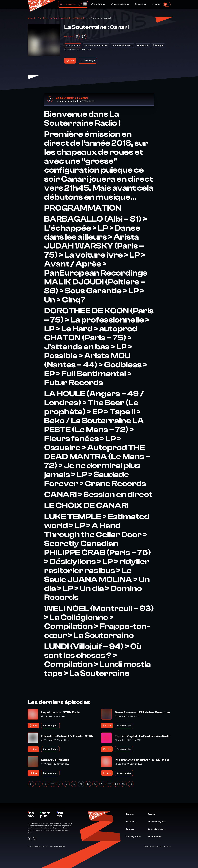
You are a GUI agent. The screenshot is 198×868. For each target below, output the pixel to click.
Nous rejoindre (120, 4)
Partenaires (133, 821)
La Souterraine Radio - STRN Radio (67, 18)
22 (117, 784)
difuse (168, 846)
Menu (156, 4)
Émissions (42, 18)
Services (140, 4)
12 (88, 784)
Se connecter (156, 836)
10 (74, 784)
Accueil (31, 18)
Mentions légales (158, 821)
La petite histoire (158, 829)
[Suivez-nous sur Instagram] (35, 839)
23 (124, 784)
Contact (131, 814)
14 (102, 784)
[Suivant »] (131, 784)
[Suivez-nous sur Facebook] (30, 839)
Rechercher (99, 4)
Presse (153, 814)
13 (95, 784)
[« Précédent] (31, 784)
